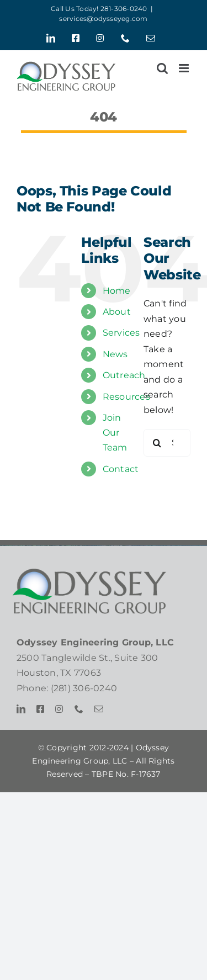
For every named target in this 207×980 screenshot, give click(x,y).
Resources (126, 397)
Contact (121, 469)
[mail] (99, 709)
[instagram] (59, 709)
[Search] (157, 443)
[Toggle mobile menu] (185, 68)
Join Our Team (115, 433)
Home (117, 291)
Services (121, 333)
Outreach (124, 375)
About (117, 312)
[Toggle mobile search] (162, 68)
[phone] (79, 709)
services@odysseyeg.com (103, 18)
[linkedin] (21, 709)
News (115, 354)
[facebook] (40, 709)
